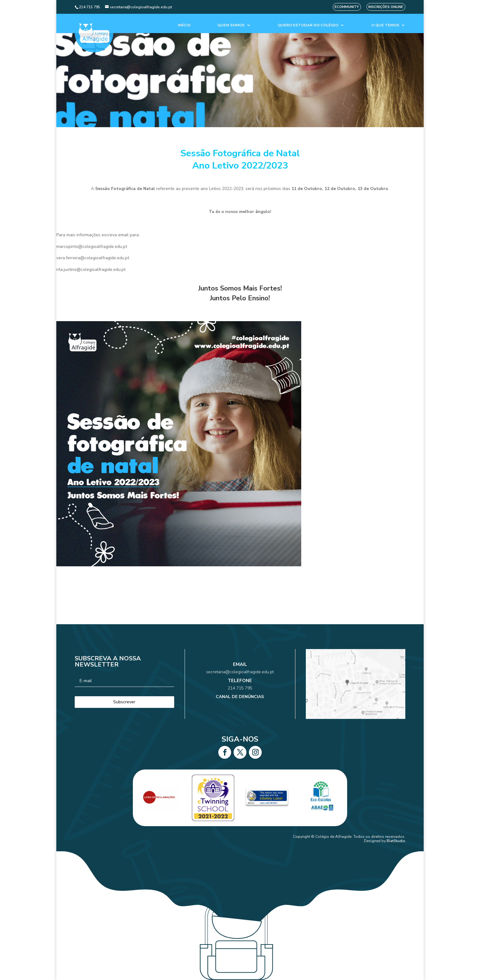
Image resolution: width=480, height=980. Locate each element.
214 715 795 (240, 686)
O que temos (385, 25)
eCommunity (347, 7)
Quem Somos (231, 25)
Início (184, 25)
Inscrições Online (386, 7)
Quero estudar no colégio (308, 25)
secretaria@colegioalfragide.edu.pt (240, 678)
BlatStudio (396, 841)
